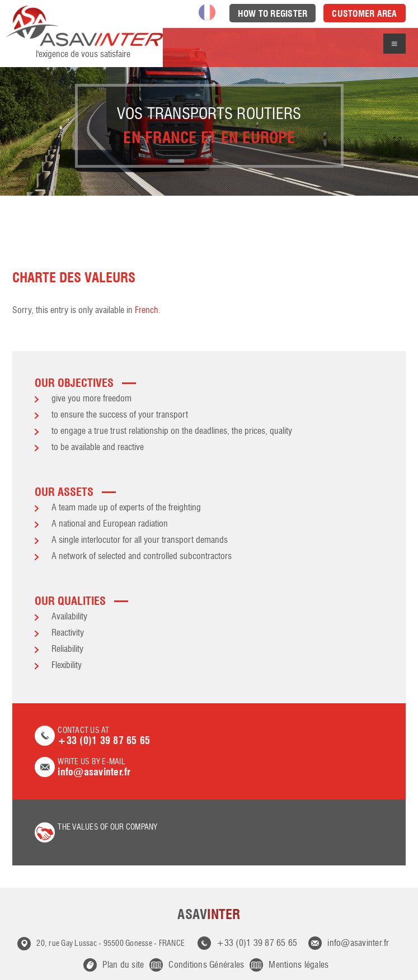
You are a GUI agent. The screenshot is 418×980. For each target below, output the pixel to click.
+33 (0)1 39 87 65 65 (257, 944)
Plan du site (123, 965)
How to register (273, 14)
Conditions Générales (206, 965)
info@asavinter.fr (358, 944)
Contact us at (209, 737)
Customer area (364, 14)
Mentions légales (299, 965)
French (147, 311)
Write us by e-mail (209, 768)
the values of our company (107, 827)
